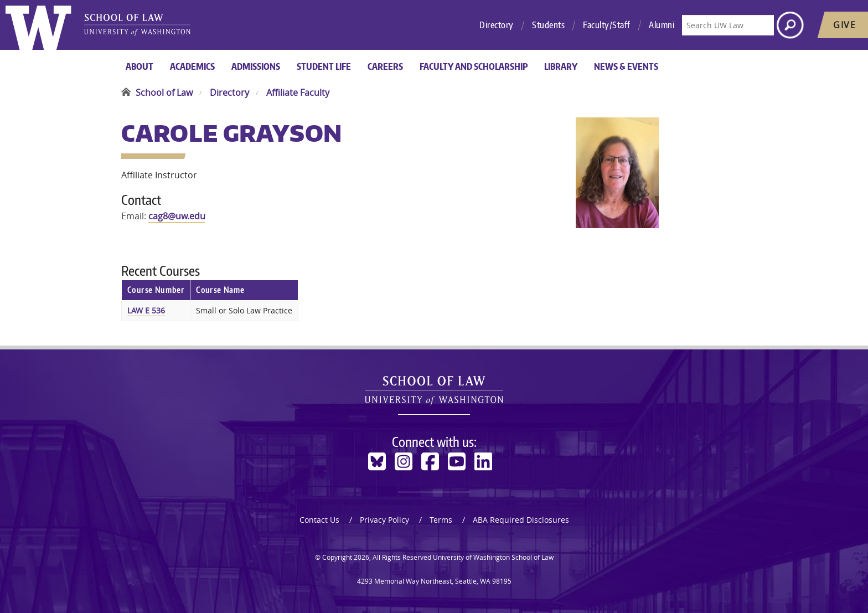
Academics (192, 66)
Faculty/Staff (607, 25)
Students (548, 25)
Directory (497, 25)
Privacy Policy (384, 520)
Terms (441, 520)
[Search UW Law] (728, 25)
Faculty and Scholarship (474, 66)
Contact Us (319, 520)
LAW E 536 (146, 310)
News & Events (626, 66)
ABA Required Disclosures (521, 520)
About (139, 66)
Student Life (324, 66)
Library (561, 66)
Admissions (256, 66)
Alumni (662, 25)
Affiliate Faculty (298, 92)
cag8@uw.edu (177, 216)
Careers (385, 66)
